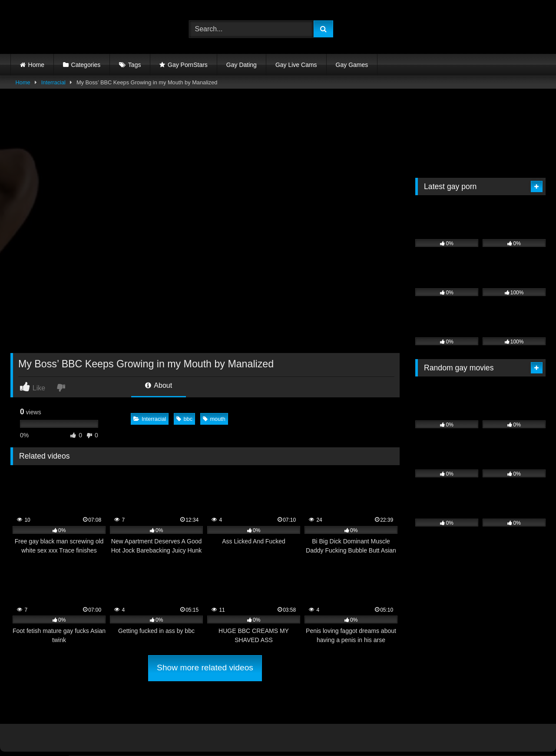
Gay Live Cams (296, 65)
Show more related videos (205, 668)
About (159, 385)
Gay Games (352, 65)
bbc (184, 419)
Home (36, 65)
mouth (214, 419)
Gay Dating (242, 65)
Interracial (53, 82)
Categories (86, 65)
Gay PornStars (188, 65)
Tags (135, 65)
